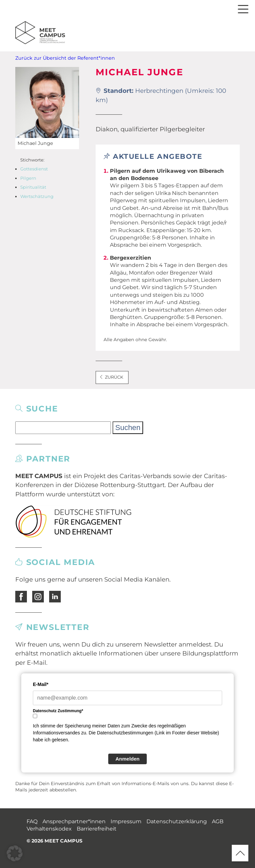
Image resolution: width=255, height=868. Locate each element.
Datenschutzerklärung (177, 821)
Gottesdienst (34, 169)
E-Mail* (41, 684)
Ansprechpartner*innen (74, 821)
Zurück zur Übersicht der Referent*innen (65, 58)
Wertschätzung (37, 196)
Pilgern (28, 178)
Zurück (111, 377)
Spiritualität (33, 187)
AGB (218, 821)
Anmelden (128, 759)
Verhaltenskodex (49, 829)
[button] (15, 853)
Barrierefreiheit (97, 829)
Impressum (126, 821)
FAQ (32, 821)
